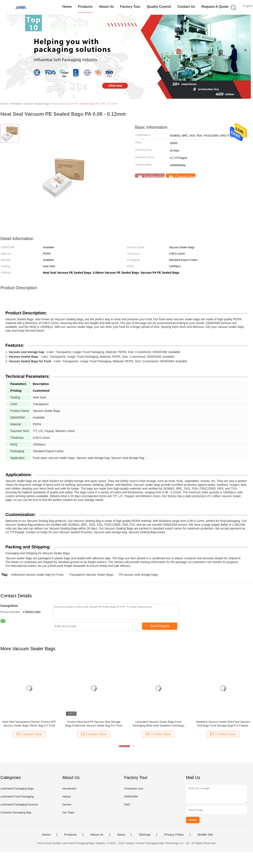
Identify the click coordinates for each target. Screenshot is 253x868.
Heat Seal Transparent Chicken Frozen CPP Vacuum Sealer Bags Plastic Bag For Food (29, 724)
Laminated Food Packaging (17, 796)
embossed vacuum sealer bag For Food (37, 575)
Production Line (134, 789)
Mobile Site (205, 835)
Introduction (69, 789)
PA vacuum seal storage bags (138, 575)
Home (67, 7)
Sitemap (144, 835)
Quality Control (159, 7)
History (66, 796)
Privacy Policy (174, 835)
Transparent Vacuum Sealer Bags (91, 575)
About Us (106, 7)
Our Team (68, 812)
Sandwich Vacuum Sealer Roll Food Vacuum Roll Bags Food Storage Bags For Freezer (223, 724)
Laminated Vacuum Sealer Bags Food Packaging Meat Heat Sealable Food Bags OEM (158, 724)
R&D (127, 804)
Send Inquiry (160, 626)
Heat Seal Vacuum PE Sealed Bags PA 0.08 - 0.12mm (84, 104)
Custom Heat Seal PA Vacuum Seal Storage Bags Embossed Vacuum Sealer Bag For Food (94, 724)
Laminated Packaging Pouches (19, 804)
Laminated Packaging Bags (17, 789)
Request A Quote (215, 7)
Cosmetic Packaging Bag (16, 812)
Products (85, 7)
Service (67, 804)
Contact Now (182, 176)
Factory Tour (130, 7)
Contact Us (186, 7)
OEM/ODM (131, 796)
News (121, 835)
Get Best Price (152, 176)
